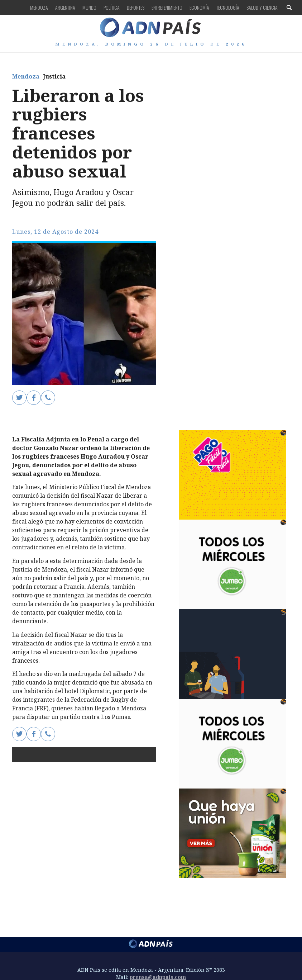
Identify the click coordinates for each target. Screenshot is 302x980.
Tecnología (228, 7)
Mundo (89, 7)
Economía (199, 7)
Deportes (136, 7)
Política (112, 7)
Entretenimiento (167, 7)
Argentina (65, 7)
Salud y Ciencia (262, 7)
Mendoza (39, 7)
